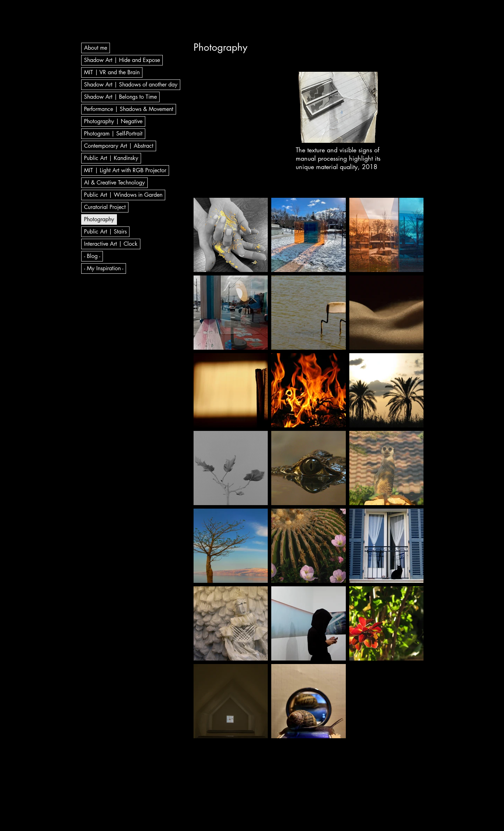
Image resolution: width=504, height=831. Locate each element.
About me (96, 48)
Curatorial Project (105, 207)
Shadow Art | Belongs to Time (120, 97)
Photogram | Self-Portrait (113, 134)
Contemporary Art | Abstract (119, 146)
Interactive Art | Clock (111, 244)
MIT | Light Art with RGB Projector (125, 170)
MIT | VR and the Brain (112, 72)
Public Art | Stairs (105, 232)
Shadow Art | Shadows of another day (131, 85)
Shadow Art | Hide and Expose (122, 60)
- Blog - (92, 256)
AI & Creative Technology (114, 183)
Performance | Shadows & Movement (129, 109)
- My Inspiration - (104, 268)
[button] (339, 107)
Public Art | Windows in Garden (123, 195)
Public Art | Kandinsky (111, 158)
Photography (99, 219)
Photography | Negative (113, 121)
